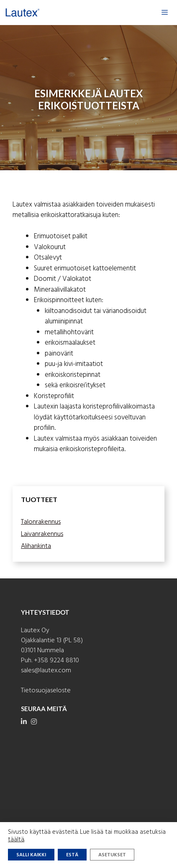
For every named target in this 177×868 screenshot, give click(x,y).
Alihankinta (36, 546)
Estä (72, 855)
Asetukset (112, 855)
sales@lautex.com (46, 671)
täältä (16, 840)
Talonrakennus (41, 522)
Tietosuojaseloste (46, 691)
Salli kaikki (31, 855)
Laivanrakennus (42, 534)
